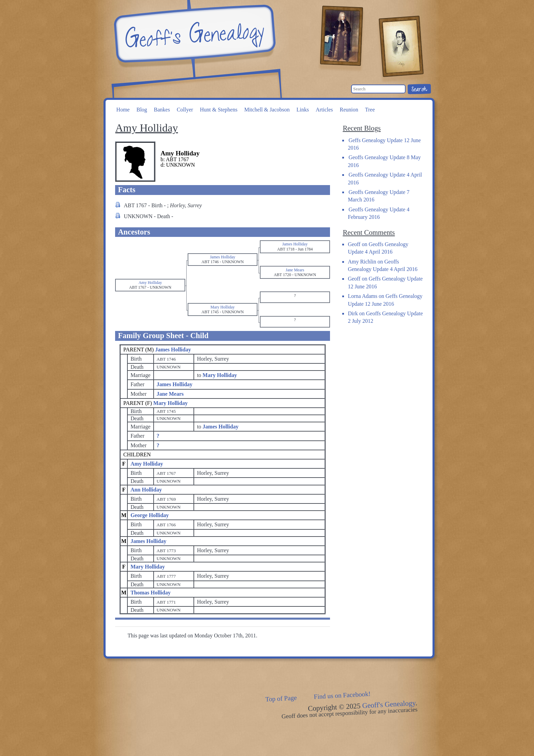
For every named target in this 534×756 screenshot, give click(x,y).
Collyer (185, 110)
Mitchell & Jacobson (267, 110)
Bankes (162, 110)
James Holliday (173, 350)
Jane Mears (170, 394)
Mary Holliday (170, 403)
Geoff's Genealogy (194, 34)
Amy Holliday (147, 464)
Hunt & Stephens (219, 110)
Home (123, 110)
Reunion (349, 110)
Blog (142, 110)
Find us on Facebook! (342, 695)
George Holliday (150, 515)
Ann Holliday (146, 490)
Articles (324, 110)
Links (302, 110)
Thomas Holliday (151, 593)
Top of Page (281, 698)
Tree (370, 110)
